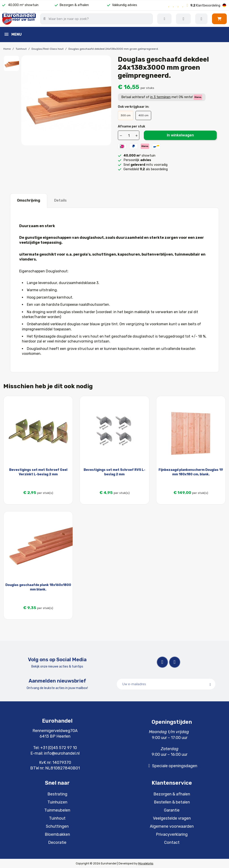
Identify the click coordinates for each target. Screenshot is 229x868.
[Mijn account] (201, 19)
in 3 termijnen (160, 97)
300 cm (126, 115)
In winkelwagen (180, 135)
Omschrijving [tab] (29, 200)
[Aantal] (129, 136)
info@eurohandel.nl (62, 753)
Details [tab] (60, 200)
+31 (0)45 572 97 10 (59, 748)
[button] (219, 19)
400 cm (143, 115)
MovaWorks (146, 863)
